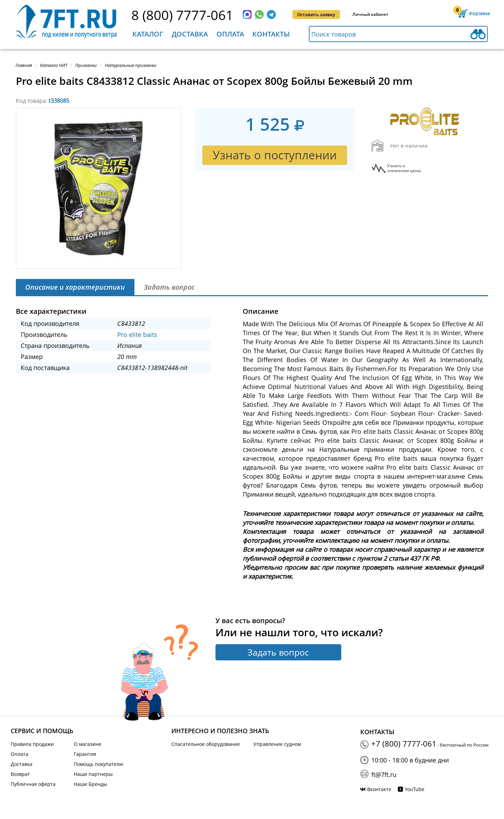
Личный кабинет (370, 14)
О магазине (88, 744)
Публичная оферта (33, 784)
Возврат (20, 774)
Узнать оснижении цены (404, 168)
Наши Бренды (90, 784)
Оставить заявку (316, 14)
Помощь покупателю (99, 764)
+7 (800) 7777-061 (404, 743)
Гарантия (85, 754)
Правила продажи (32, 744)
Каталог (148, 34)
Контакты (271, 34)
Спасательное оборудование (206, 744)
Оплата (230, 34)
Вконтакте (379, 789)
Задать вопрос (278, 652)
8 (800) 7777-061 (182, 15)
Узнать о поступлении (275, 155)
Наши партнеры (93, 774)
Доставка (190, 34)
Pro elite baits (137, 334)
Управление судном (277, 744)
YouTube (415, 789)
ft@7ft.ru (384, 775)
